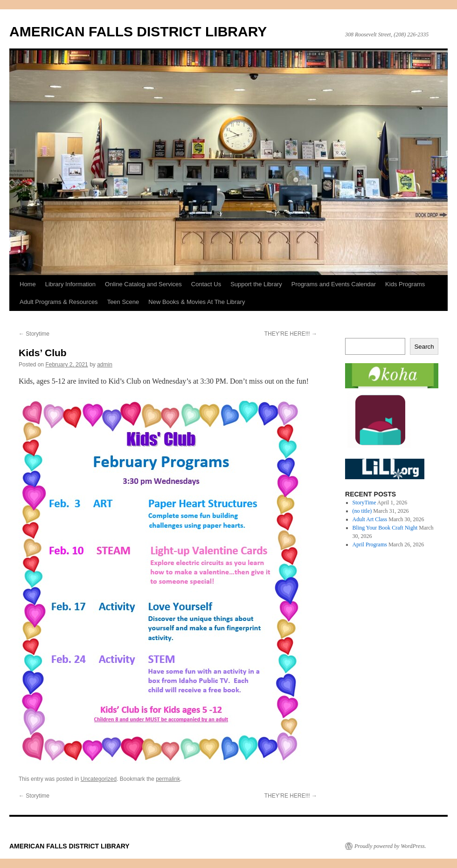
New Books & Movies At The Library (197, 302)
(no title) (362, 511)
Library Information (70, 284)
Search (424, 347)
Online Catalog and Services (143, 284)
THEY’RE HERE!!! (291, 334)
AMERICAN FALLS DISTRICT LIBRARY (138, 31)
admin (105, 365)
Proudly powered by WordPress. (390, 846)
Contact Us (206, 284)
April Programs (370, 544)
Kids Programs (405, 284)
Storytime (34, 334)
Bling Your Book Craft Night (385, 528)
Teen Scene (123, 302)
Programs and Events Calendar (334, 284)
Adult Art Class (370, 519)
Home (28, 284)
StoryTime (364, 503)
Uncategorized (99, 779)
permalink (168, 779)
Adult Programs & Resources (59, 302)
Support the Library (256, 284)
